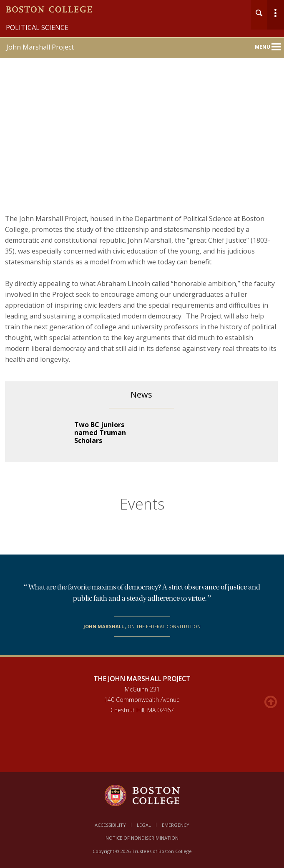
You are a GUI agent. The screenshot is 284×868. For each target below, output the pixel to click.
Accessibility (110, 825)
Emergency (176, 825)
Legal (144, 825)
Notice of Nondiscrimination (142, 838)
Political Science (37, 27)
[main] (142, 446)
